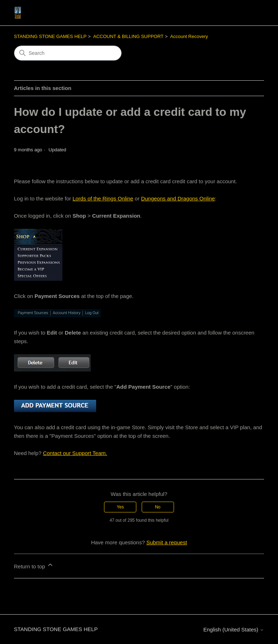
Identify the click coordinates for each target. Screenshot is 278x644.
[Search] (68, 53)
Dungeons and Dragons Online (178, 198)
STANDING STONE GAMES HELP (50, 36)
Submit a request (167, 542)
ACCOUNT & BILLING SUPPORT (128, 36)
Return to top (34, 565)
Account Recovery (189, 36)
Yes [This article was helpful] (121, 507)
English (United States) (234, 629)
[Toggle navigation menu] (251, 13)
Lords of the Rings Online (103, 198)
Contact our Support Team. (75, 453)
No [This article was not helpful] (158, 507)
